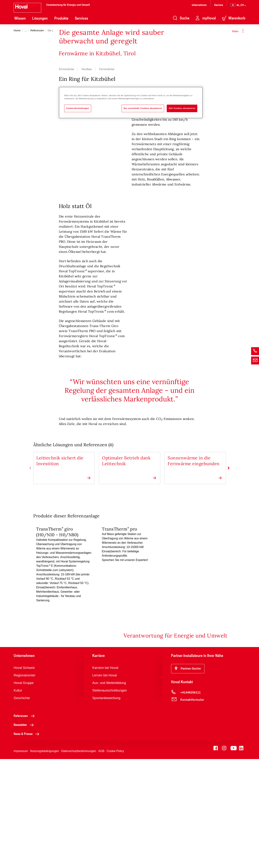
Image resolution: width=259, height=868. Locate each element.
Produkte (61, 18)
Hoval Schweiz (24, 777)
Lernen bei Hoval (104, 784)
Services (81, 18)
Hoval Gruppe (24, 792)
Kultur (18, 799)
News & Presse (27, 843)
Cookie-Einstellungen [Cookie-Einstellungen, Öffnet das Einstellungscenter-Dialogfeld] (78, 108)
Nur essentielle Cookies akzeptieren (143, 108)
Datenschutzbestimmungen (79, 860)
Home (17, 30)
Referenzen (37, 30)
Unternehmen (199, 5)
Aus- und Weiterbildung (109, 792)
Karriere (219, 5)
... (26, 30)
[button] (188, 778)
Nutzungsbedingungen (45, 860)
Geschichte (22, 807)
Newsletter (25, 834)
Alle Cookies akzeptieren (182, 108)
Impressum (21, 860)
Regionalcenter (25, 784)
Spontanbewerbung (106, 807)
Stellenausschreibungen (110, 799)
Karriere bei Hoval (105, 777)
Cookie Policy (115, 860)
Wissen (20, 18)
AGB (101, 860)
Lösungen (40, 18)
